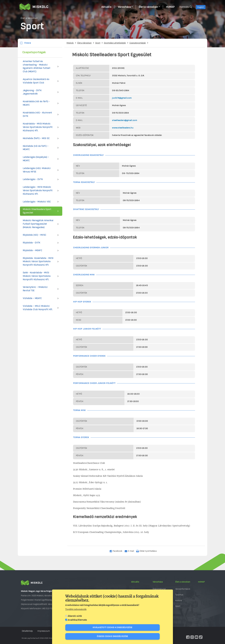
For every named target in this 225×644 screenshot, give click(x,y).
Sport (98, 43)
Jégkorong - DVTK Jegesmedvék (32, 92)
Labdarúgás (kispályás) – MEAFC (36, 159)
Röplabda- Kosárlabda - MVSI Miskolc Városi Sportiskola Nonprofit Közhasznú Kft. (38, 262)
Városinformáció (183, 589)
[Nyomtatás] (148, 551)
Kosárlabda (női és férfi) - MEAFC (36, 103)
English (201, 7)
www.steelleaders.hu (123, 128)
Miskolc (70, 43)
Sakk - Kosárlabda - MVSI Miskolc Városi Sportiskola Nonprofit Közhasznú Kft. (37, 276)
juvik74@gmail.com (122, 98)
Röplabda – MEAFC (33, 250)
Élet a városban (183, 582)
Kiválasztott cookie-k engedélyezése (113, 628)
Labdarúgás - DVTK (33, 179)
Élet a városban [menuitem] (148, 7)
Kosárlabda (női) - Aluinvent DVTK (37, 114)
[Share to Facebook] (117, 551)
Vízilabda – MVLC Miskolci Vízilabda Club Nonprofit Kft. (38, 308)
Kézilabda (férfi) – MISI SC (36, 138)
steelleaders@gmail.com (125, 120)
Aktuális (135, 582)
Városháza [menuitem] (124, 7)
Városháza (158, 582)
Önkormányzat (159, 589)
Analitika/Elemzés (77, 620)
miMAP (201, 582)
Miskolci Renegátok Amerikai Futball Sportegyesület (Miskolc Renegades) (38, 224)
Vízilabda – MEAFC (32, 298)
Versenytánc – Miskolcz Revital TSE (35, 289)
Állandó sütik (75, 616)
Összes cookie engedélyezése (112, 636)
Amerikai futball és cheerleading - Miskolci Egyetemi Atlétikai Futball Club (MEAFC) (37, 67)
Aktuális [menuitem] (106, 7)
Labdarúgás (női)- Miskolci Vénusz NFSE (37, 170)
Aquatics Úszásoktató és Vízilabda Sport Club (36, 81)
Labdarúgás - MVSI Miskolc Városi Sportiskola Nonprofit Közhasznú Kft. (38, 191)
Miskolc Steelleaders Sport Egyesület (37, 211)
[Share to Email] (131, 551)
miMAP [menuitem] (170, 7)
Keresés (184, 7)
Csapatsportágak (138, 43)
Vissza (28, 43)
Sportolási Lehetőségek (115, 43)
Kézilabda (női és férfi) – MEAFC (36, 148)
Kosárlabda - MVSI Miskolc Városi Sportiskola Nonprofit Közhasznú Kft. (38, 127)
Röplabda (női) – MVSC (35, 235)
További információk (76, 609)
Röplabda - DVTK (32, 243)
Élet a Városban (85, 43)
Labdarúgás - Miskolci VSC (37, 202)
